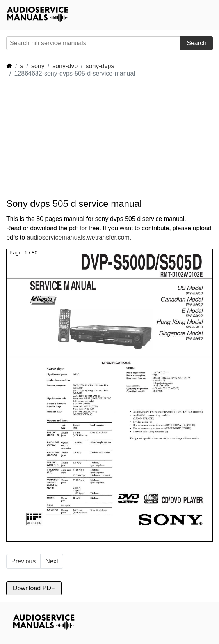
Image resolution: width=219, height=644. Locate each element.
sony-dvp (65, 66)
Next (52, 561)
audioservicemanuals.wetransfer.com (78, 237)
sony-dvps (100, 66)
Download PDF (34, 588)
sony (38, 66)
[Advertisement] (77, 138)
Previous (23, 561)
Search (197, 43)
